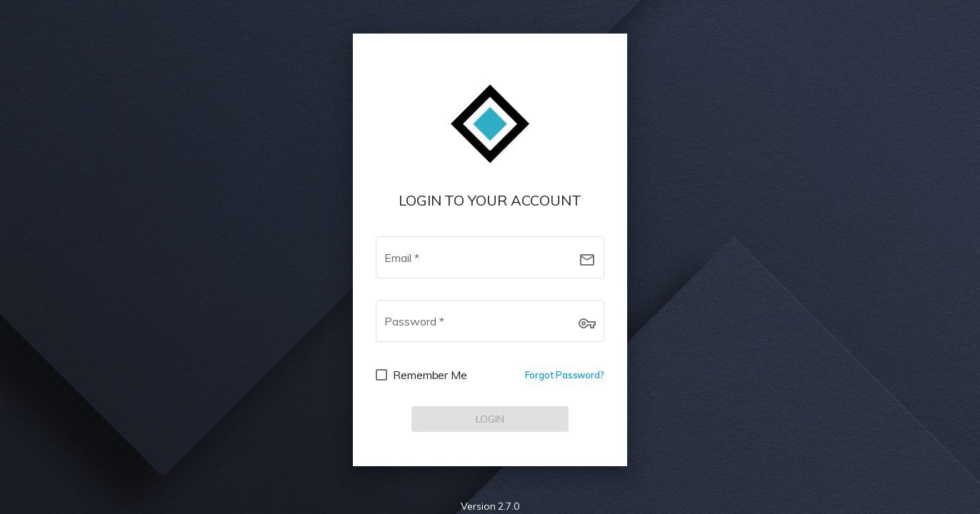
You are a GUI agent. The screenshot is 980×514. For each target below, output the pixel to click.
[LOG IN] (490, 419)
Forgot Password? (565, 375)
